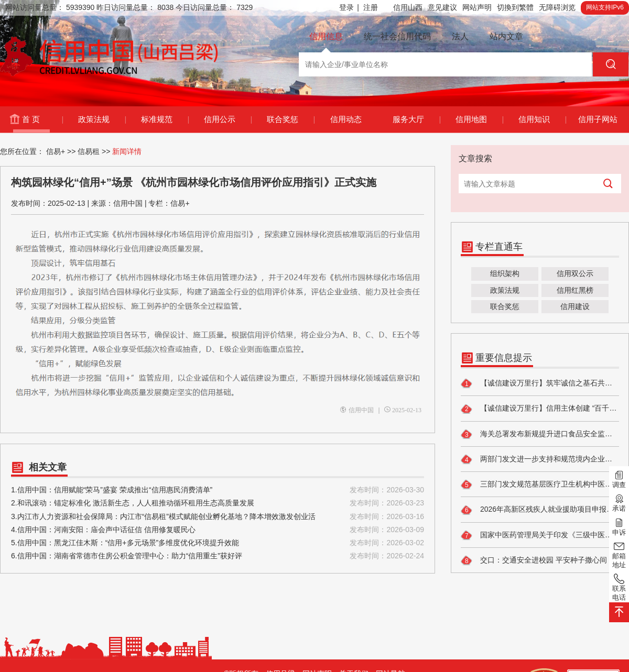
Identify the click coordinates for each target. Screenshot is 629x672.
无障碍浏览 (557, 7)
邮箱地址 (619, 554)
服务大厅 (416, 119)
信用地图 (479, 119)
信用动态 (346, 119)
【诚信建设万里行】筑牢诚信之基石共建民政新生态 (540, 383)
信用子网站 (598, 119)
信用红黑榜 (575, 290)
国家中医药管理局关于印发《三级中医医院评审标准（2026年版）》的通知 (540, 535)
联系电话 (619, 587)
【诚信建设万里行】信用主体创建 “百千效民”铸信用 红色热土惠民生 (540, 409)
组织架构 (505, 273)
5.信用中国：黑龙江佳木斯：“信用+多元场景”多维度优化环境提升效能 (218, 543)
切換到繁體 (515, 7)
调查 (619, 479)
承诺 (619, 502)
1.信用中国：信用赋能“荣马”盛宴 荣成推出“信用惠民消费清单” (218, 490)
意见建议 (442, 7)
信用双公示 (575, 273)
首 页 (42, 119)
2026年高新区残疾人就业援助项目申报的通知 (540, 510)
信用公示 (228, 119)
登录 (349, 8)
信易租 (89, 151)
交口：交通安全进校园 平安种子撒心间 (534, 560)
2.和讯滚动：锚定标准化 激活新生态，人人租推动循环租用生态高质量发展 (218, 503)
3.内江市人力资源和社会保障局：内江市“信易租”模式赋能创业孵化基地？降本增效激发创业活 (218, 517)
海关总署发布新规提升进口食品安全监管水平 (540, 434)
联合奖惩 (291, 119)
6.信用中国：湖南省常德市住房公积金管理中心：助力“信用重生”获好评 (218, 556)
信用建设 (575, 306)
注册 (371, 7)
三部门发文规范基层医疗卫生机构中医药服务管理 (540, 484)
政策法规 (102, 119)
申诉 (619, 526)
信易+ (56, 151)
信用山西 (408, 7)
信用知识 (542, 119)
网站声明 (477, 7)
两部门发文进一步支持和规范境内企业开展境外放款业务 (540, 459)
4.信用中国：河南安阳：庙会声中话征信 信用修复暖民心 (218, 530)
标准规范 (165, 119)
